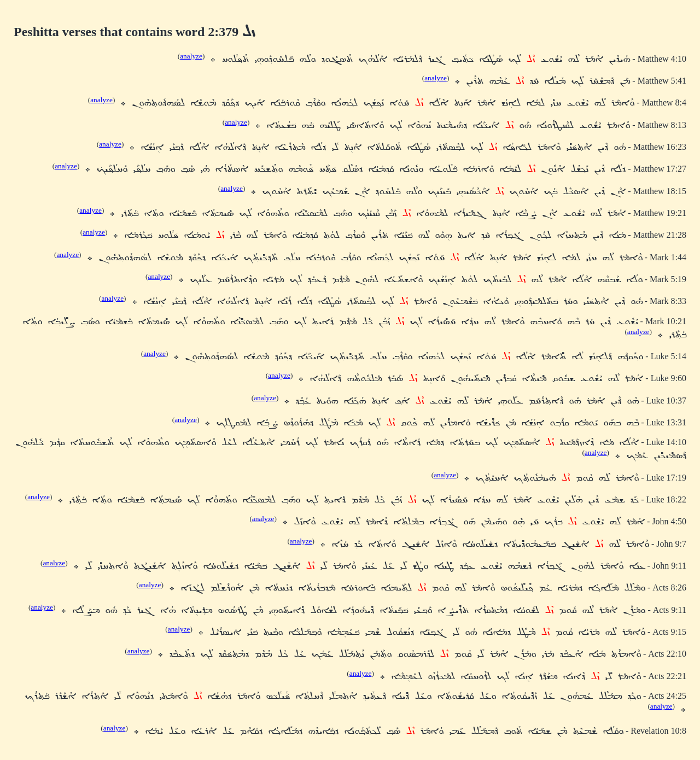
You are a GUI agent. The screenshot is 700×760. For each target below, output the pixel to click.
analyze (191, 56)
